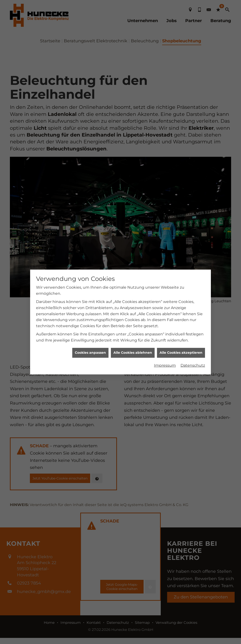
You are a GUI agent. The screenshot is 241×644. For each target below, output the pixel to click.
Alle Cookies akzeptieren (181, 329)
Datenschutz (193, 342)
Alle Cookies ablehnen (133, 329)
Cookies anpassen (90, 329)
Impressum (165, 342)
